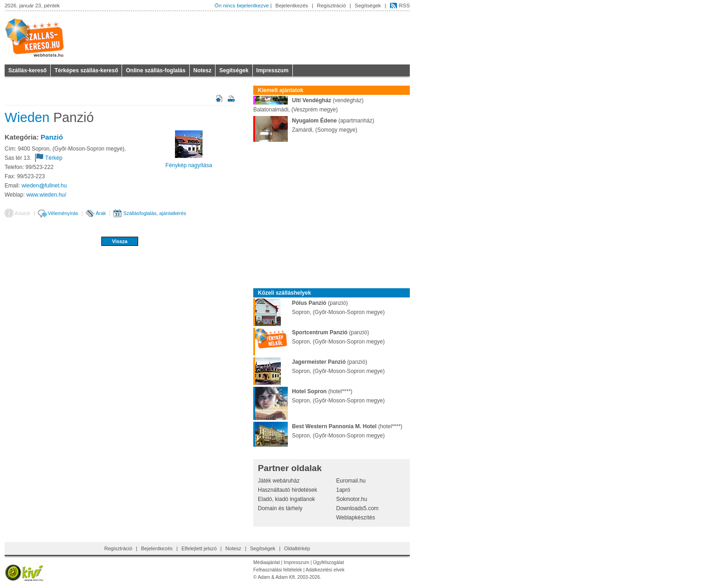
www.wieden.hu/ (46, 195)
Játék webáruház (279, 481)
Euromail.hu (351, 481)
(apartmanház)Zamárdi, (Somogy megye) (314, 125)
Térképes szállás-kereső (86, 70)
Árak (101, 213)
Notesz (202, 70)
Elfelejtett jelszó (199, 548)
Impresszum (273, 70)
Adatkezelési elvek (325, 570)
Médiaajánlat (267, 562)
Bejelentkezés (292, 6)
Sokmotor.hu (352, 499)
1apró (343, 490)
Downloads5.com (357, 508)
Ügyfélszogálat (329, 562)
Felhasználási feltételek (278, 570)
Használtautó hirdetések (288, 490)
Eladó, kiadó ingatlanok (286, 499)
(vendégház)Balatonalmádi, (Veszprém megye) (308, 104)
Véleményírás (63, 213)
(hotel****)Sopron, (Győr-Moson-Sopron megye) (319, 396)
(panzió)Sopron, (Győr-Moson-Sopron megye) (319, 308)
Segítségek (368, 6)
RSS (405, 6)
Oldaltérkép (297, 548)
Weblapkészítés (356, 518)
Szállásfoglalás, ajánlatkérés (155, 213)
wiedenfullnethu (44, 186)
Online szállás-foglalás (155, 70)
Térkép (54, 158)
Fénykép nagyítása (189, 165)
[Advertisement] (120, 276)
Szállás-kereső (27, 70)
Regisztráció (331, 6)
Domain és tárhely (280, 508)
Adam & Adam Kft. (277, 577)
